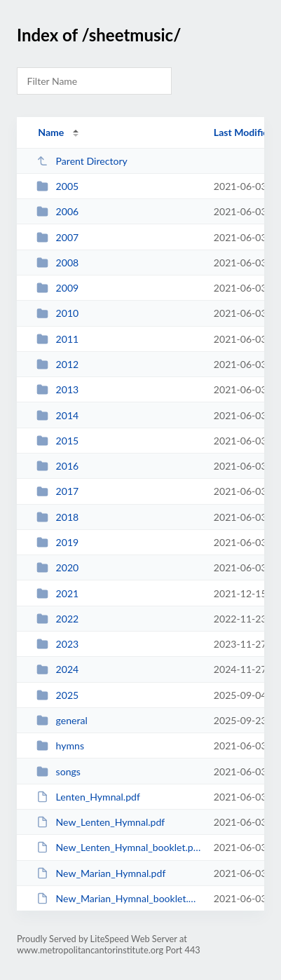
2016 (57, 466)
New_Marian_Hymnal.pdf (101, 873)
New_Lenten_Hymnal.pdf (101, 822)
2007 (57, 237)
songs (59, 771)
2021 (57, 593)
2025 (57, 695)
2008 (57, 263)
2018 (57, 517)
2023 (57, 644)
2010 (57, 313)
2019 (57, 542)
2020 (57, 567)
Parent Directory (82, 161)
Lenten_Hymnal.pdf (88, 797)
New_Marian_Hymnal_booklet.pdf (118, 898)
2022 (57, 619)
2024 (57, 669)
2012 (57, 364)
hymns (60, 746)
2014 (57, 415)
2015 (57, 441)
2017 (57, 491)
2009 (57, 288)
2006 (57, 211)
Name (51, 132)
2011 (57, 339)
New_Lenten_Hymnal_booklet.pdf (118, 847)
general (62, 720)
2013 (57, 389)
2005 (57, 186)
